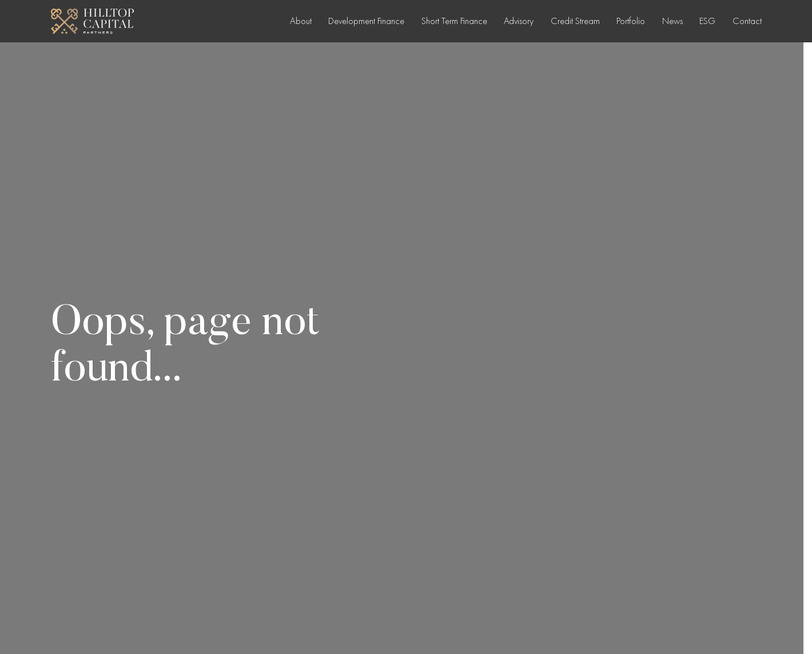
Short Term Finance (454, 21)
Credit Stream (575, 21)
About (301, 21)
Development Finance (366, 21)
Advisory (519, 21)
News (672, 21)
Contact (747, 21)
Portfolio (631, 21)
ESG (707, 21)
